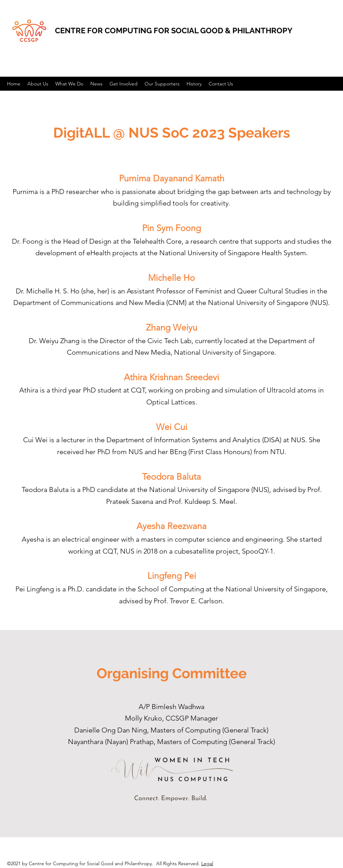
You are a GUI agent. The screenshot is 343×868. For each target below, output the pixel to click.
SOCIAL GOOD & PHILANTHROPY (232, 30)
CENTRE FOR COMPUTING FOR (113, 30)
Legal (207, 863)
